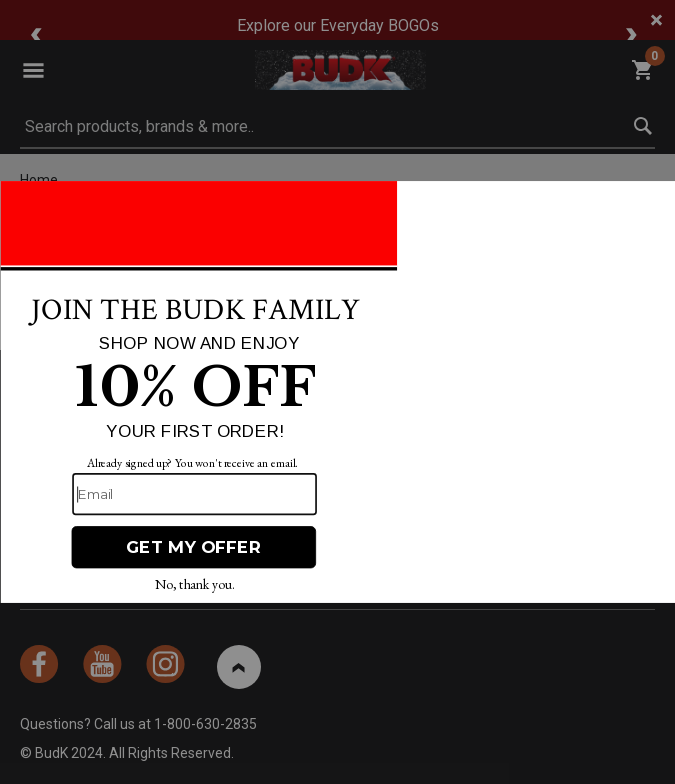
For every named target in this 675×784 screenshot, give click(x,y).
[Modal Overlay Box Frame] (337, 392)
